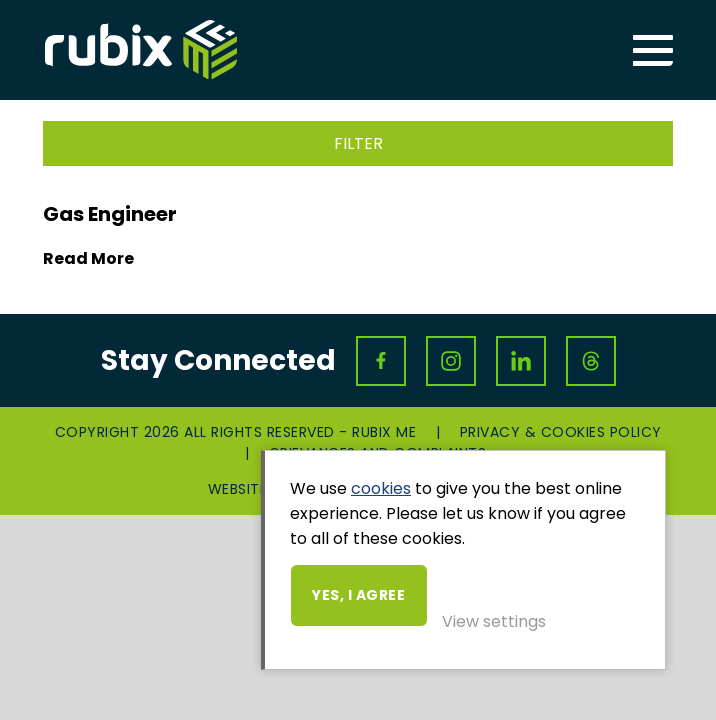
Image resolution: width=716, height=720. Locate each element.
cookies (381, 488)
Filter (358, 143)
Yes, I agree (358, 595)
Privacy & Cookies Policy (561, 432)
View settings (494, 621)
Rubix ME (141, 50)
